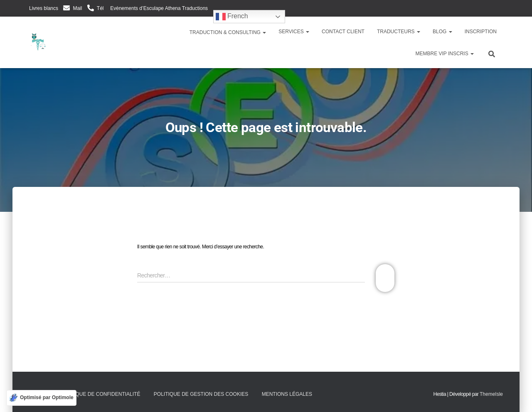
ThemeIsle (491, 394)
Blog (442, 32)
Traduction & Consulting (227, 32)
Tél (100, 8)
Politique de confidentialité (100, 394)
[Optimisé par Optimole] (41, 398)
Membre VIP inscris (445, 54)
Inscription (481, 32)
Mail (77, 8)
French (232, 17)
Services (294, 32)
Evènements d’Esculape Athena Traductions (158, 8)
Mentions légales (287, 394)
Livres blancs (44, 8)
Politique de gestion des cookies (201, 394)
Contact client (343, 32)
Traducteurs (399, 32)
